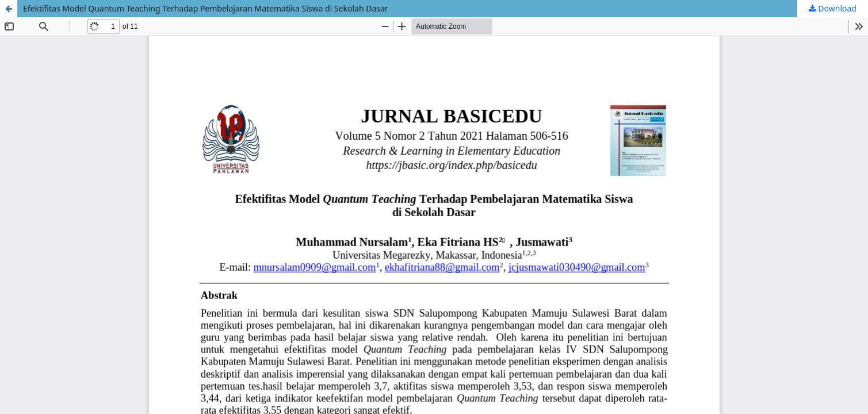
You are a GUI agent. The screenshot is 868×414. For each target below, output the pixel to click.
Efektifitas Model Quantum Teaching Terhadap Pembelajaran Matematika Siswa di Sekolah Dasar (206, 8)
